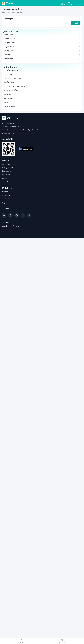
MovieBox (5, 226)
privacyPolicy (7, 164)
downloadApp (7, 171)
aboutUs (5, 178)
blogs (4, 203)
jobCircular (6, 175)
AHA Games (15, 226)
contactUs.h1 (7, 182)
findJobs (5, 192)
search (76, 23)
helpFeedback (7, 199)
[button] (69, 3)
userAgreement (8, 168)
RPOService (6, 196)
